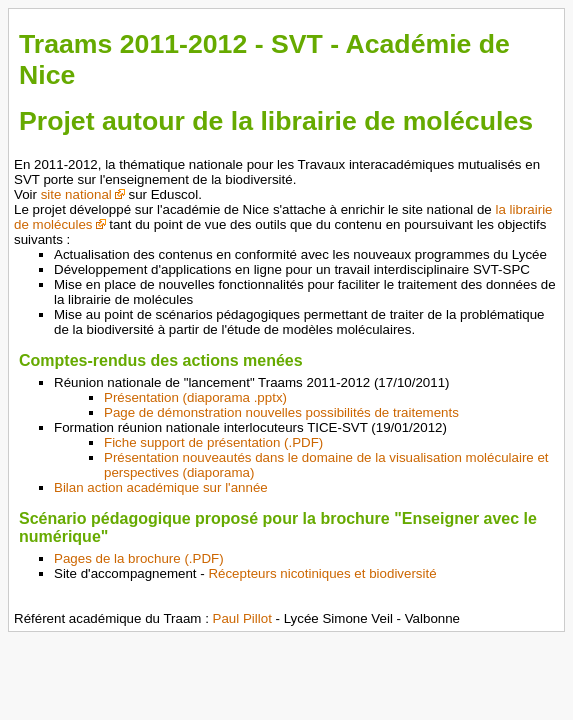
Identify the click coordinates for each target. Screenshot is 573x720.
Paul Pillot (242, 618)
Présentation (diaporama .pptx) (195, 397)
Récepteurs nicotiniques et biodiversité (322, 573)
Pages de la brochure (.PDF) (139, 558)
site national (76, 194)
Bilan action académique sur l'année (161, 487)
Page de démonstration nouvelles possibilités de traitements (281, 412)
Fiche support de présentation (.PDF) (213, 442)
